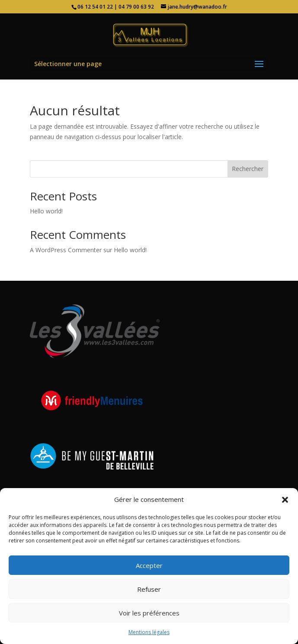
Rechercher (248, 169)
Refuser (149, 589)
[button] (285, 500)
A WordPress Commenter (66, 250)
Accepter (149, 565)
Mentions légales (149, 632)
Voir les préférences (149, 613)
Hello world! (46, 211)
